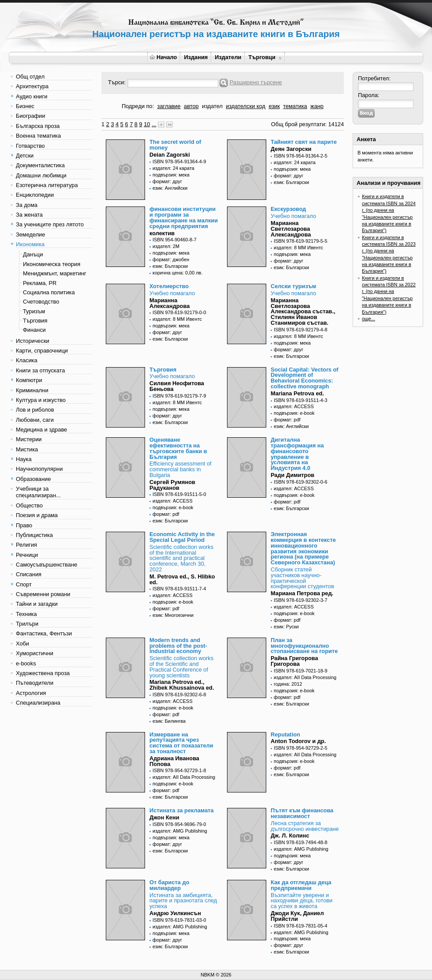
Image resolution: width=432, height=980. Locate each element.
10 (147, 124)
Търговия (35, 321)
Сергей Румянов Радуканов (172, 485)
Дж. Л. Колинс (290, 835)
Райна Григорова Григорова (294, 661)
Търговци (265, 57)
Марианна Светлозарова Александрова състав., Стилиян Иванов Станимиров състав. (303, 312)
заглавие (169, 106)
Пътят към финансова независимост (302, 813)
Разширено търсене (256, 82)
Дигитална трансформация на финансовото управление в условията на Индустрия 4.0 (297, 454)
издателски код (246, 106)
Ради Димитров (292, 475)
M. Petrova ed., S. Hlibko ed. (182, 579)
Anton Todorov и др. (298, 741)
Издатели (228, 57)
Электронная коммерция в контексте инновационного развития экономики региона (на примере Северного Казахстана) (303, 548)
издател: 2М (166, 246)
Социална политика (49, 292)
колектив (162, 233)
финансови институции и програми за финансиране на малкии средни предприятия (184, 217)
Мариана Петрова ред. (302, 593)
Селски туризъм (293, 286)
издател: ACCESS (294, 406)
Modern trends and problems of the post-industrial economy (178, 646)
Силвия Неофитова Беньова (177, 386)
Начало (163, 57)
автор (191, 106)
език (274, 106)
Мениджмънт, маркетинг (55, 273)
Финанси (34, 330)
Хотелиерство (169, 286)
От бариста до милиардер (169, 885)
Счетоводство (41, 302)
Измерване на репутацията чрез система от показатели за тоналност (181, 743)
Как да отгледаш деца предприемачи (301, 885)
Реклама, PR (40, 283)
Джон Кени (164, 817)
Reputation (285, 734)
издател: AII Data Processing (305, 677)
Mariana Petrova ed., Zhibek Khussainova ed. (182, 685)
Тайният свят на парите (304, 142)
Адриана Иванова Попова (174, 761)
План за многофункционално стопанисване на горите (304, 646)
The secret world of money (175, 145)
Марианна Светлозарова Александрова (291, 229)
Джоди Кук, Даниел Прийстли (297, 916)
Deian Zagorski (170, 155)
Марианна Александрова (169, 303)
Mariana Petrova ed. (297, 393)
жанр (317, 106)
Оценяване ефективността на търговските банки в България (178, 448)
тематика (295, 106)
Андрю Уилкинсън (175, 913)
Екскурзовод (288, 209)
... (154, 124)
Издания (196, 57)
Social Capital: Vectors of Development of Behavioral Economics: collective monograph (305, 378)
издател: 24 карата (173, 168)
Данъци (33, 254)
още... (369, 319)
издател (212, 106)
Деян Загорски (291, 149)
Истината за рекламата (182, 810)
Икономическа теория (52, 264)
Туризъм (34, 311)
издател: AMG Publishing (180, 831)
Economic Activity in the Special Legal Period (182, 537)
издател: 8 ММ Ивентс (298, 248)
